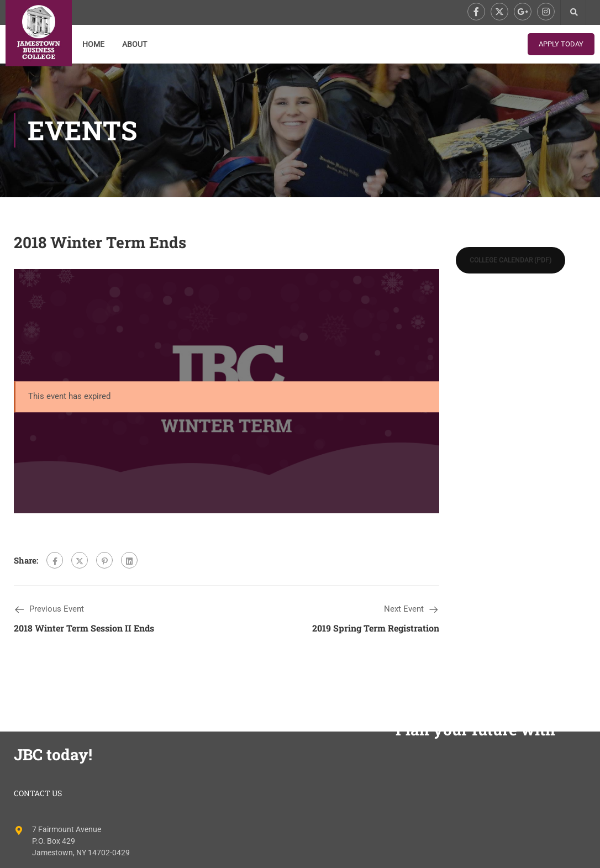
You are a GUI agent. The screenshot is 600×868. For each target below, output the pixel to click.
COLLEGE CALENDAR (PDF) (510, 260)
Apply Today (561, 44)
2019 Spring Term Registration (376, 628)
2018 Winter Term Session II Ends (84, 628)
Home (93, 44)
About (135, 44)
